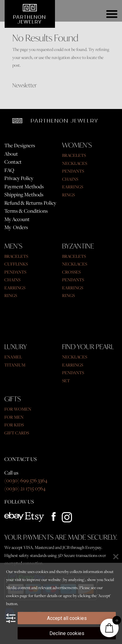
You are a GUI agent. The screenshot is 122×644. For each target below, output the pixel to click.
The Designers (20, 145)
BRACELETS (74, 155)
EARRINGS (73, 187)
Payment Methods (24, 186)
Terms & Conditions (26, 211)
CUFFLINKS (16, 264)
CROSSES (71, 272)
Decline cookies (67, 633)
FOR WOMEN (18, 409)
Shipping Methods (24, 194)
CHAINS (70, 179)
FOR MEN (14, 417)
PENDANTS (73, 171)
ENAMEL (13, 357)
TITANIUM (15, 365)
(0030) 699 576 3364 (26, 480)
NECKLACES (75, 163)
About (11, 154)
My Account (17, 219)
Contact (13, 162)
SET (66, 381)
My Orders (16, 227)
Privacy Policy (19, 178)
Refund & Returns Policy (30, 203)
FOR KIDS (14, 425)
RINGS (68, 195)
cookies (13, 596)
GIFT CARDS (17, 433)
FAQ (9, 170)
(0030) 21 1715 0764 (25, 488)
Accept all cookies (67, 618)
